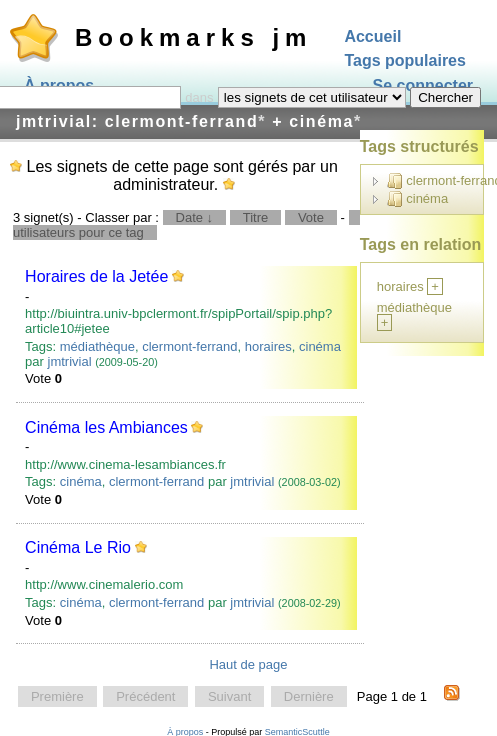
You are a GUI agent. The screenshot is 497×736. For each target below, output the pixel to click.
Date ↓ (195, 217)
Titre (256, 217)
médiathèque (97, 346)
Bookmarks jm (193, 37)
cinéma (320, 346)
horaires (268, 346)
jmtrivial (70, 361)
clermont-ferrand (189, 346)
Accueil (372, 36)
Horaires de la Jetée (96, 276)
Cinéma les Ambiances (106, 427)
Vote (311, 217)
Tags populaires (405, 61)
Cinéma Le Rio (78, 547)
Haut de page (248, 664)
